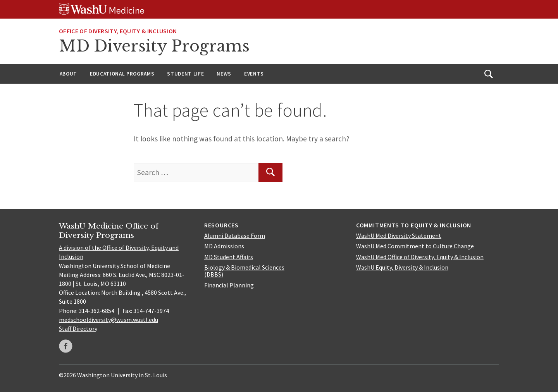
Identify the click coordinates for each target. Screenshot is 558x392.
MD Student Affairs (229, 257)
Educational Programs (122, 74)
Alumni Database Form (235, 236)
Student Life (185, 74)
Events (254, 74)
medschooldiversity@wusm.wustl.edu (108, 320)
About (68, 74)
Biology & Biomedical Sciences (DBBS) (244, 271)
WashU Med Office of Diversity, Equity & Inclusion (420, 257)
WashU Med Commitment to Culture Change (415, 246)
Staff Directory (78, 328)
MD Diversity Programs (154, 46)
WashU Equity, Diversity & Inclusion (402, 267)
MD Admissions (224, 246)
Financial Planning (229, 285)
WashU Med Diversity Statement (399, 236)
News (224, 74)
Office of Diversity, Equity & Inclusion (118, 31)
